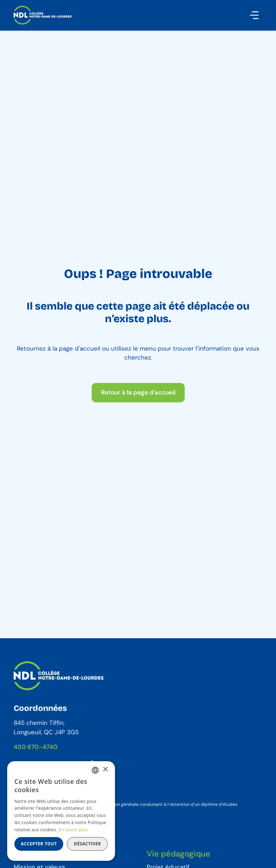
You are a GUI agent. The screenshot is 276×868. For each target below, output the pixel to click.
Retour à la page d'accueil (138, 392)
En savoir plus (73, 830)
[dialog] (61, 811)
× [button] (105, 770)
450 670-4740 (36, 747)
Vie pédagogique (178, 854)
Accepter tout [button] (39, 844)
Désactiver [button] (87, 844)
